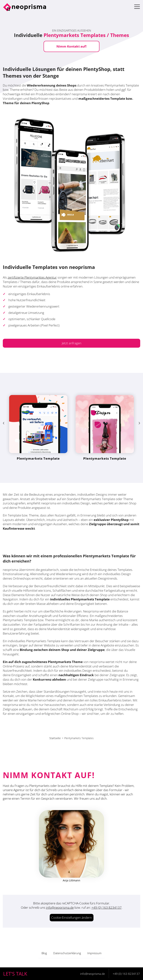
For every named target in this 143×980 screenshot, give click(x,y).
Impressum (94, 953)
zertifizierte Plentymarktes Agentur (32, 277)
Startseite (55, 738)
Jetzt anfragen (72, 343)
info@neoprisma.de (60, 907)
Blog (44, 953)
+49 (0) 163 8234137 (107, 907)
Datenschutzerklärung (67, 953)
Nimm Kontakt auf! (71, 46)
